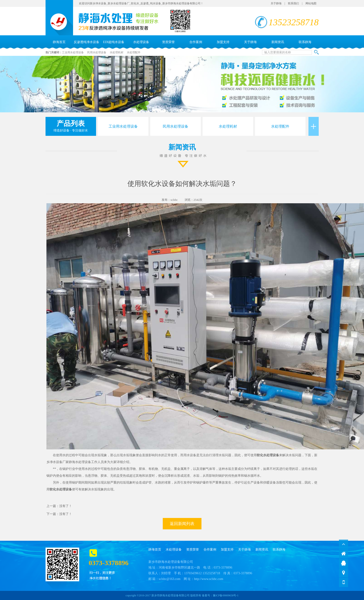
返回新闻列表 (182, 524)
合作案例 (196, 42)
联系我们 (293, 3)
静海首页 (59, 42)
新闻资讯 (278, 42)
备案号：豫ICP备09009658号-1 (220, 595)
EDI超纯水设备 (114, 42)
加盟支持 (223, 42)
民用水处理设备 (97, 52)
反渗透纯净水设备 (87, 42)
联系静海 (305, 42)
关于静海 (276, 3)
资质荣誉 (168, 42)
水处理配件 (134, 52)
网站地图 (311, 3)
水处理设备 (141, 42)
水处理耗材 (117, 52)
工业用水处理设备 (73, 52)
